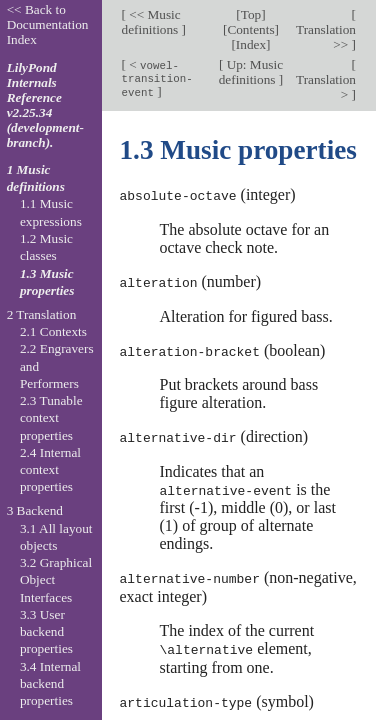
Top (251, 14)
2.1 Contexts (53, 331)
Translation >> (326, 37)
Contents (250, 29)
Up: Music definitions (251, 72)
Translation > (326, 87)
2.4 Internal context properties (50, 470)
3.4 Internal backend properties (50, 684)
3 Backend (35, 510)
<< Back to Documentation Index (48, 24)
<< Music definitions (152, 22)
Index (251, 44)
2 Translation (42, 314)
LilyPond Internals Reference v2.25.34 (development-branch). (45, 105)
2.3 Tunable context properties (51, 418)
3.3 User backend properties (46, 632)
